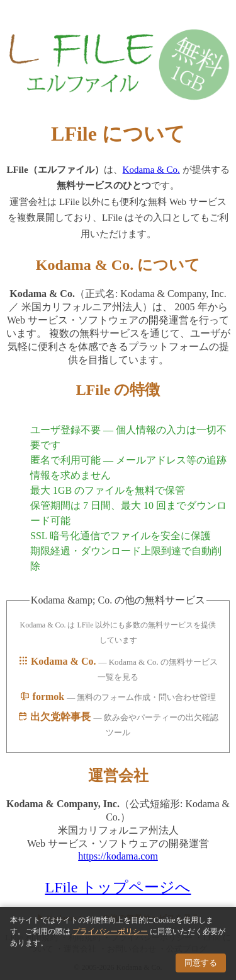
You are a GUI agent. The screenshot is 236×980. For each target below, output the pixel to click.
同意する (201, 963)
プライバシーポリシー (110, 931)
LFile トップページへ (118, 887)
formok (44, 697)
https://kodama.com (118, 856)
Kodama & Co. (151, 170)
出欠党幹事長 (55, 717)
